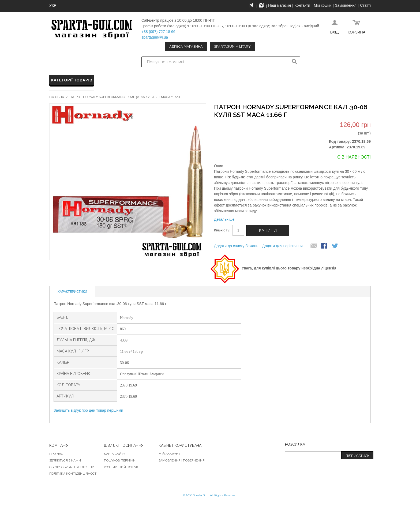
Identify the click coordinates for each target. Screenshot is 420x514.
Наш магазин (280, 5)
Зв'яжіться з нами (65, 460)
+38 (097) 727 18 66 (158, 32)
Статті (365, 5)
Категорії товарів (72, 80)
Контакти (302, 5)
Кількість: (222, 230)
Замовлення (346, 5)
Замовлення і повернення (182, 460)
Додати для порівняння (282, 246)
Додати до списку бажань (236, 246)
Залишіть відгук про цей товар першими (88, 410)
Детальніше (224, 219)
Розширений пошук (121, 467)
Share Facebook (325, 246)
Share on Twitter (335, 246)
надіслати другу (314, 246)
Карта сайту (115, 454)
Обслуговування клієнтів (72, 467)
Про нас (56, 454)
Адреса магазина (186, 46)
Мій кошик (322, 5)
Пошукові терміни (120, 460)
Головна (57, 97)
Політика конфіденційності (73, 474)
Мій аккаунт (169, 454)
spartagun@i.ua (155, 37)
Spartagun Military (232, 46)
